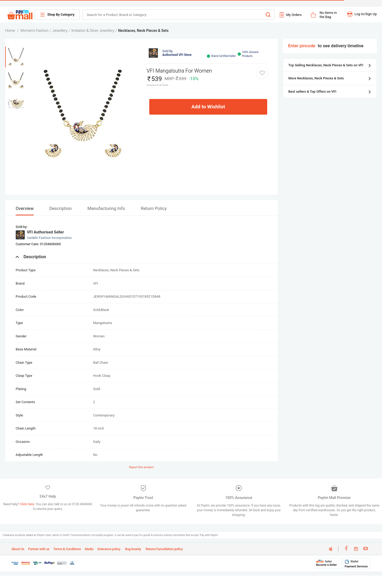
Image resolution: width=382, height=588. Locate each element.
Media (89, 549)
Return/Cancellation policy (164, 549)
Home (10, 31)
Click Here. (28, 504)
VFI (96, 283)
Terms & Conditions (67, 549)
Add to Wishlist (208, 107)
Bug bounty (133, 549)
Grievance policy (109, 549)
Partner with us (39, 549)
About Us (18, 549)
